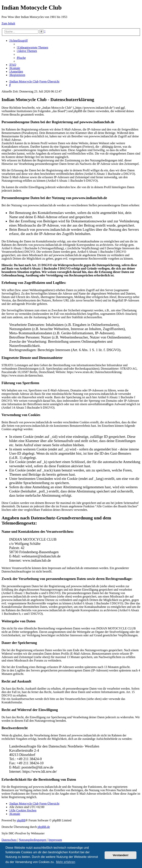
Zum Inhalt (8, 23)
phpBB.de (44, 827)
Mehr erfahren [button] (66, 862)
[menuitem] (32, 47)
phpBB (21, 820)
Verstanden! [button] (121, 855)
